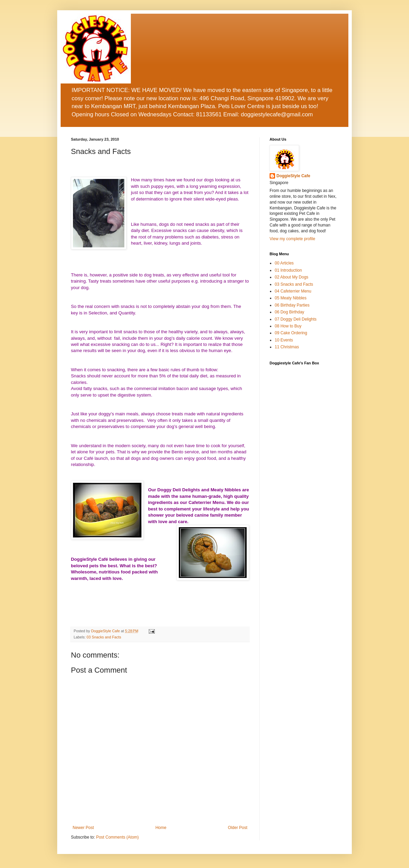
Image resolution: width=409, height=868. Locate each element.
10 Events (284, 340)
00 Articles (284, 263)
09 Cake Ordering (291, 333)
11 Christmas (287, 347)
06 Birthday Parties (292, 305)
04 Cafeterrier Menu (293, 291)
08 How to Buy (288, 326)
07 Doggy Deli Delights (296, 319)
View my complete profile (292, 239)
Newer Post (83, 828)
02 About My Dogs (292, 277)
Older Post (238, 828)
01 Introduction (288, 270)
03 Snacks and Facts (104, 637)
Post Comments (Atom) (117, 837)
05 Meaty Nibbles (291, 298)
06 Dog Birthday (289, 312)
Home (161, 828)
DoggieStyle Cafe (106, 631)
